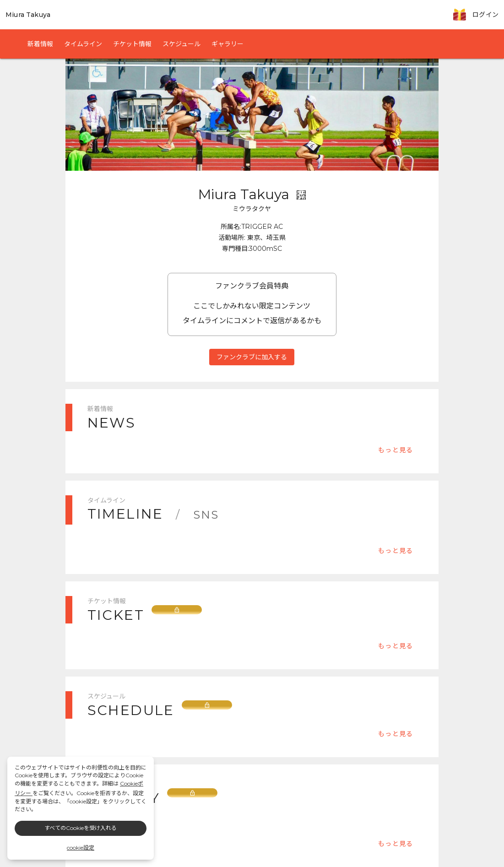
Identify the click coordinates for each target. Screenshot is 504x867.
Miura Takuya (28, 15)
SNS (206, 515)
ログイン (485, 15)
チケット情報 (132, 44)
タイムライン (83, 44)
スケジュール (182, 44)
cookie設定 (81, 848)
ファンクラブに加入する (252, 357)
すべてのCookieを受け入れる (81, 828)
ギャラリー (228, 44)
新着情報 (40, 44)
